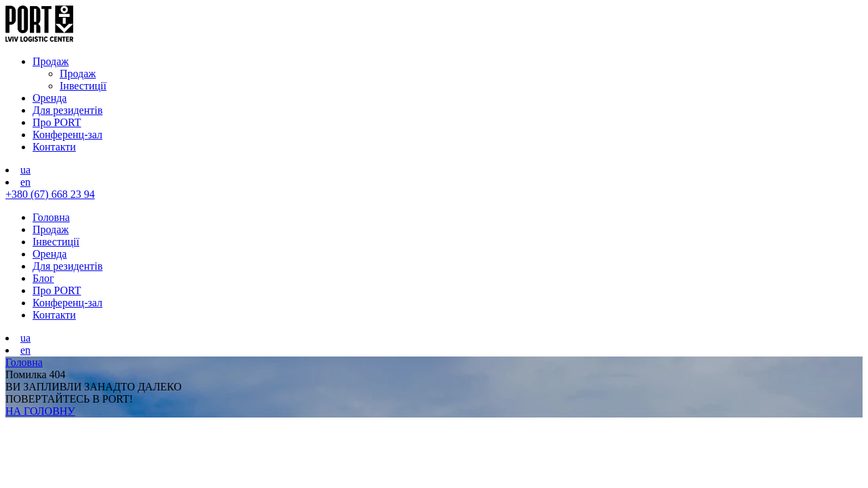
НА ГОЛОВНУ (40, 411)
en (25, 182)
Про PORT (57, 122)
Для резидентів (67, 110)
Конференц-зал (67, 135)
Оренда (50, 98)
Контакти (54, 147)
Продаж (51, 61)
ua (25, 170)
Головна (51, 217)
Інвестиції (83, 86)
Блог (43, 278)
